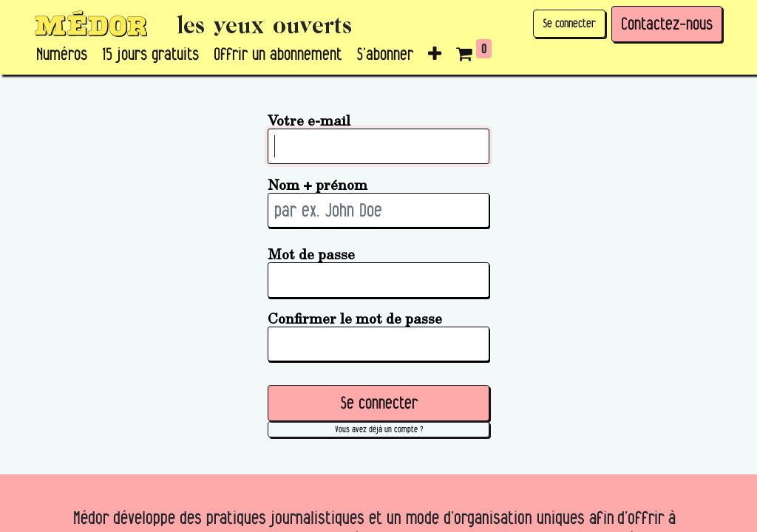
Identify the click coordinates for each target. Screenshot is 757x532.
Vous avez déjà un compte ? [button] (379, 429)
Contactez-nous (667, 24)
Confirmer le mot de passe (355, 318)
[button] (435, 55)
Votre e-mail (309, 120)
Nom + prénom (318, 184)
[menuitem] (62, 55)
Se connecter (569, 23)
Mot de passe (311, 254)
